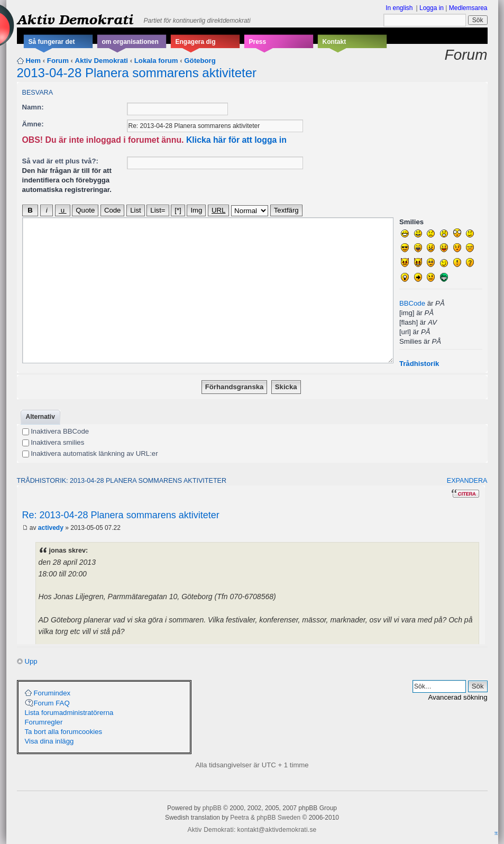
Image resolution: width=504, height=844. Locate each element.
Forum (58, 61)
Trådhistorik (419, 364)
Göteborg (200, 61)
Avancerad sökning (458, 697)
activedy (51, 528)
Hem (34, 61)
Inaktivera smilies (53, 442)
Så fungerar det (52, 42)
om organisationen (130, 42)
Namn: (33, 107)
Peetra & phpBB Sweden (265, 818)
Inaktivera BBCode (56, 431)
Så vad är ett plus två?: (60, 161)
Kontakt (335, 42)
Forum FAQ (52, 703)
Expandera (467, 481)
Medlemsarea (468, 8)
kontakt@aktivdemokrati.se (277, 830)
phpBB (212, 808)
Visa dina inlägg (49, 741)
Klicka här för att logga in (236, 140)
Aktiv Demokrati (75, 19)
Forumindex (52, 693)
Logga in (432, 8)
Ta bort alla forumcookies (64, 732)
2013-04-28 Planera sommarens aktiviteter (137, 73)
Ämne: (33, 124)
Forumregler (44, 722)
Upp (31, 661)
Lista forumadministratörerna (69, 713)
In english (399, 8)
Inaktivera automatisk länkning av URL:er (90, 453)
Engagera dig (196, 42)
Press (258, 42)
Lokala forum (156, 61)
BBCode (412, 303)
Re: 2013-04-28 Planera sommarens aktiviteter (121, 515)
